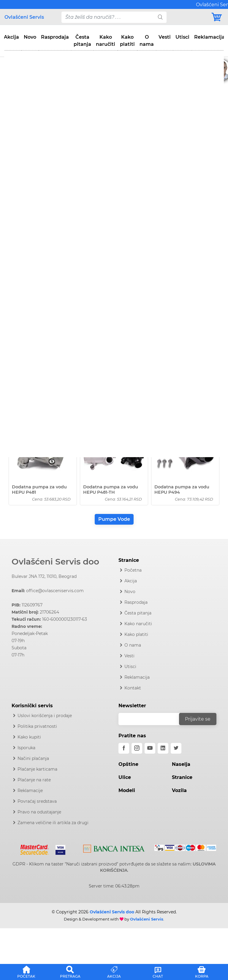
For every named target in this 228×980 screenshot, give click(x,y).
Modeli (127, 790)
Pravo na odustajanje (39, 812)
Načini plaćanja (33, 758)
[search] (160, 17)
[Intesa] (114, 848)
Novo (30, 37)
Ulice (125, 777)
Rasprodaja (55, 37)
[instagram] (137, 748)
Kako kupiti (29, 737)
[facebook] (124, 748)
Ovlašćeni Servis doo (55, 562)
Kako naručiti (106, 41)
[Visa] (58, 849)
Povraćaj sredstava (37, 801)
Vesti (165, 37)
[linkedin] (163, 748)
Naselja (181, 764)
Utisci (182, 37)
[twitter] (176, 748)
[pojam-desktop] (108, 17)
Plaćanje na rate (34, 780)
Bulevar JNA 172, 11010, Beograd (44, 576)
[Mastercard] (35, 849)
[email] (153, 719)
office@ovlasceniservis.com (55, 591)
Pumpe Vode (114, 519)
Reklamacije (30, 791)
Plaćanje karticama (37, 769)
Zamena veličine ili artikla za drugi (53, 823)
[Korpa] (217, 17)
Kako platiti (127, 41)
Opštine (128, 764)
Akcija (11, 37)
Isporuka (26, 748)
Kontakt (133, 688)
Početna (133, 570)
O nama (147, 41)
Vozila (179, 790)
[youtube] (150, 748)
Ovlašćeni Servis (24, 17)
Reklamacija (209, 37)
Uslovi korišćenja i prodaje (45, 716)
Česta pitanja (82, 41)
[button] (26, 971)
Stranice (182, 777)
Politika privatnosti (37, 726)
